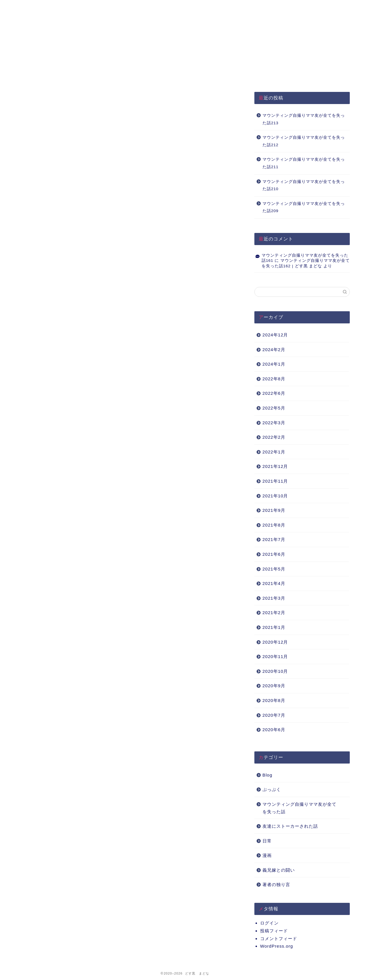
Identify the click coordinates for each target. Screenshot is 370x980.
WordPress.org (277, 946)
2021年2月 (274, 613)
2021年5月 (274, 569)
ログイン (269, 923)
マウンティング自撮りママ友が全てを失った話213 (304, 119)
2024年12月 (275, 335)
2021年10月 (275, 496)
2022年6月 (274, 393)
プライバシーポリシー (125, 7)
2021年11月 (275, 481)
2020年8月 (274, 700)
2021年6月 (274, 554)
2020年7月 (274, 715)
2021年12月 (275, 466)
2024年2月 (274, 350)
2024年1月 (274, 364)
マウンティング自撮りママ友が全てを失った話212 (304, 141)
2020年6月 (274, 730)
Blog (267, 775)
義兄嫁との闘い (279, 870)
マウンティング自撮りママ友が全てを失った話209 (304, 207)
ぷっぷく (272, 789)
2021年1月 (274, 627)
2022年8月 (274, 379)
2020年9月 (274, 686)
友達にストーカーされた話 (290, 826)
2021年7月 (274, 539)
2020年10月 (275, 671)
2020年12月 (275, 642)
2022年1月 (274, 452)
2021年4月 (274, 583)
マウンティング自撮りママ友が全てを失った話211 (304, 163)
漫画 (267, 855)
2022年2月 (274, 437)
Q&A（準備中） (264, 7)
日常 (267, 841)
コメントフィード (279, 939)
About (195, 7)
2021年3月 (274, 598)
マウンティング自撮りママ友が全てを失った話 (299, 808)
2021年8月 (274, 525)
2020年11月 (275, 656)
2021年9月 (274, 510)
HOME (55, 7)
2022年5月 (274, 408)
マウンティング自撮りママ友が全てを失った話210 (304, 185)
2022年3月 (274, 423)
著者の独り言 (276, 884)
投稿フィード (274, 931)
